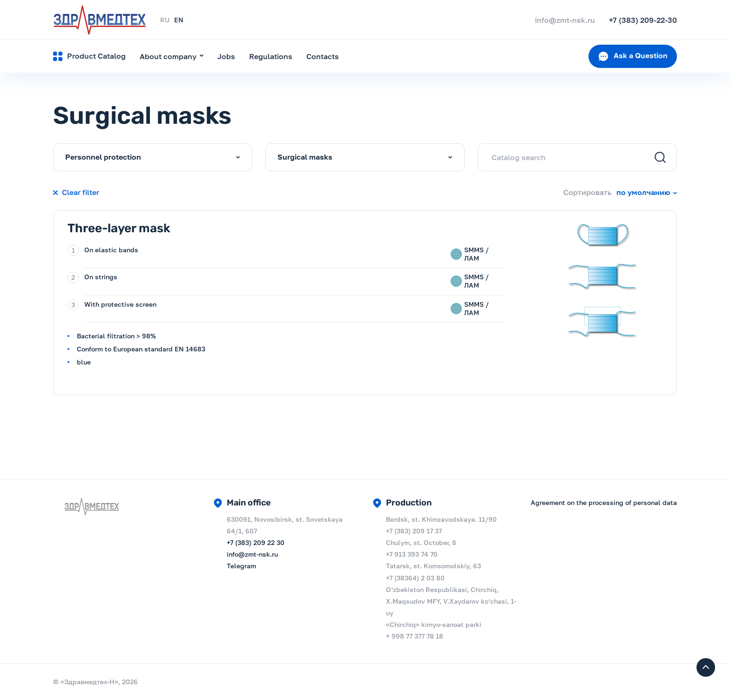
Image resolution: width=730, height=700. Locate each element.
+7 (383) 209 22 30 (256, 542)
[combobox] (153, 157)
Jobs (226, 56)
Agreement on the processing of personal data (604, 502)
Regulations (271, 56)
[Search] (660, 158)
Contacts (323, 56)
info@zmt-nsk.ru (252, 554)
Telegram (241, 566)
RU (165, 20)
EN (179, 20)
